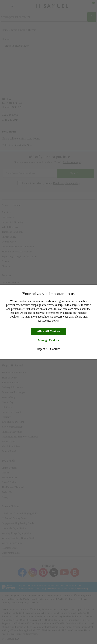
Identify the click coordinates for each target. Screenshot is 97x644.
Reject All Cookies (48, 349)
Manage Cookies (48, 340)
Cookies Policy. (51, 321)
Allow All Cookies (48, 331)
